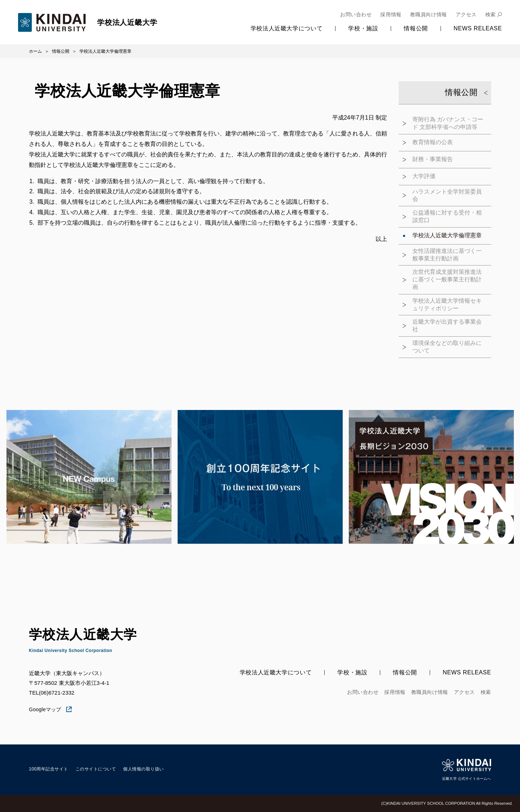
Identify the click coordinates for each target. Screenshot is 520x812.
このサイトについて (96, 769)
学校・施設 (363, 28)
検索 (491, 14)
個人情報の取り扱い (143, 769)
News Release (478, 28)
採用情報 (391, 14)
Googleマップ (51, 709)
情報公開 (416, 28)
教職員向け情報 (429, 14)
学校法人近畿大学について (287, 28)
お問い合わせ (356, 14)
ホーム (35, 51)
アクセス (466, 14)
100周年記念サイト (49, 769)
